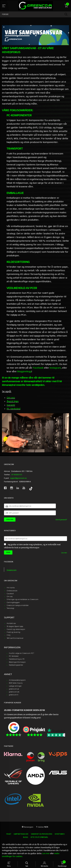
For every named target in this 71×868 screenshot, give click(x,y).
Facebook (38, 368)
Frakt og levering (13, 632)
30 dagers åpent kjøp (15, 626)
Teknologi (10, 608)
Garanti (11, 405)
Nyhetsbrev (60, 834)
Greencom (12, 570)
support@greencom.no (18, 478)
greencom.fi (14, 695)
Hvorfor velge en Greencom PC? (21, 653)
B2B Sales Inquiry (16, 683)
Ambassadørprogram (17, 680)
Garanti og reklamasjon (16, 629)
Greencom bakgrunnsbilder (18, 605)
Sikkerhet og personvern (42, 834)
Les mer (64, 553)
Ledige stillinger (15, 686)
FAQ (8, 635)
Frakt (9, 834)
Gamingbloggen (13, 602)
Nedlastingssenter (16, 665)
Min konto (11, 588)
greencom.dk (14, 692)
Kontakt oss (11, 623)
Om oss (11, 398)
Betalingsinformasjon (17, 662)
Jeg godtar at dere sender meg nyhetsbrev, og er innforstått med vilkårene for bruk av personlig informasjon (32, 546)
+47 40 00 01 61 (17, 475)
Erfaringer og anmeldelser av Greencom (23, 599)
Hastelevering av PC (17, 659)
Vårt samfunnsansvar (15, 638)
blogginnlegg (24, 371)
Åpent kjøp (13, 401)
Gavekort (10, 594)
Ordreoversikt (12, 591)
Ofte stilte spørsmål (39, 837)
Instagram (55, 368)
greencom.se (14, 689)
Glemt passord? (61, 520)
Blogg (26, 837)
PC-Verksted (14, 409)
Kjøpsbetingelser (21, 834)
